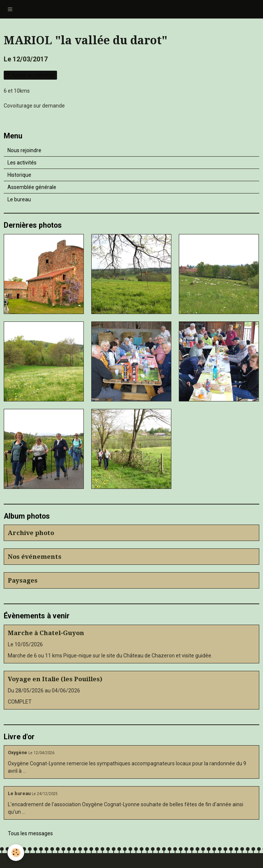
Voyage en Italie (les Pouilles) (55, 679)
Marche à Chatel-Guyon (46, 633)
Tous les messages (30, 833)
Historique (19, 175)
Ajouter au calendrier (30, 75)
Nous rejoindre (24, 150)
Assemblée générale (32, 187)
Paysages (23, 580)
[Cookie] (16, 853)
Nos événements (35, 557)
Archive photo (31, 533)
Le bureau (19, 199)
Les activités (22, 163)
